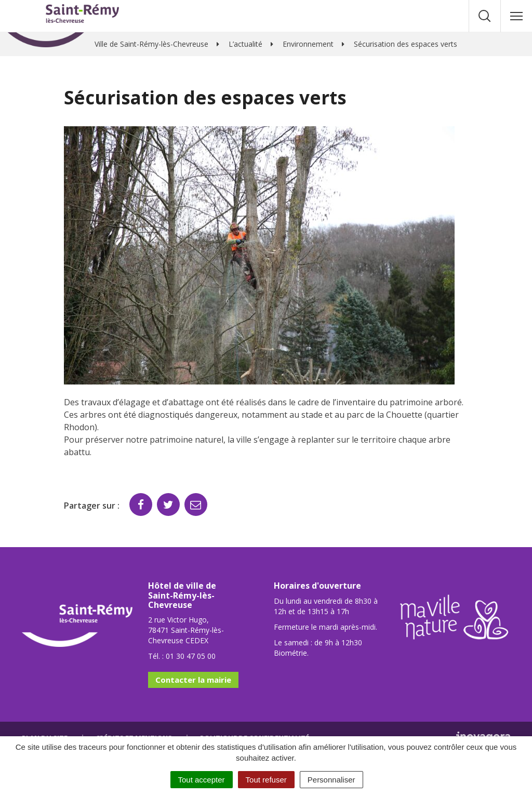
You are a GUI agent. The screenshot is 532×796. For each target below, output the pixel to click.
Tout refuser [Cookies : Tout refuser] (266, 780)
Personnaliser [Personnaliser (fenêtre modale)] (331, 780)
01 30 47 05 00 (191, 656)
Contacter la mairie (193, 680)
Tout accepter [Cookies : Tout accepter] (202, 780)
